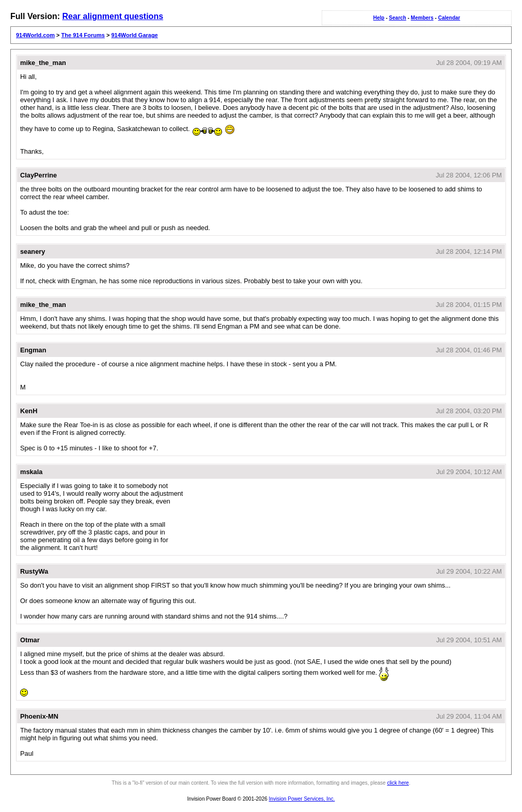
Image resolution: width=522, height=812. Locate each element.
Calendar (449, 18)
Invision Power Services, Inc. (302, 799)
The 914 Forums (83, 35)
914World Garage (134, 35)
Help (379, 18)
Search (397, 18)
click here (398, 783)
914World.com (35, 35)
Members (422, 18)
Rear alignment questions (113, 16)
